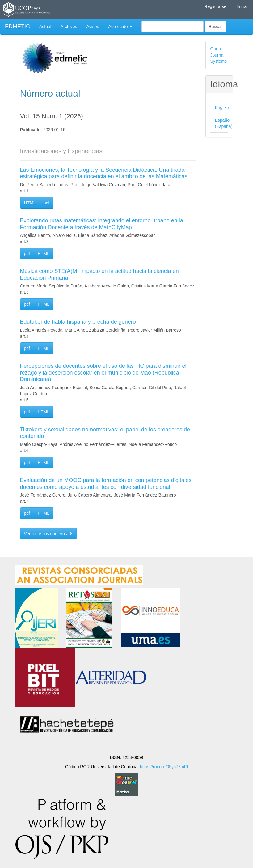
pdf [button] (46, 203)
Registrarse (215, 6)
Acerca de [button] (120, 27)
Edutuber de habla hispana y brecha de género (78, 322)
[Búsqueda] (173, 27)
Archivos (69, 27)
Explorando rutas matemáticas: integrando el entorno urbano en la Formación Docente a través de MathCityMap (102, 224)
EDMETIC (17, 27)
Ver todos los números (48, 534)
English (222, 107)
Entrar (242, 6)
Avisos (93, 27)
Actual (45, 27)
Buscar (215, 27)
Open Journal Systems (219, 55)
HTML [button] (30, 203)
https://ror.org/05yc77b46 (164, 767)
